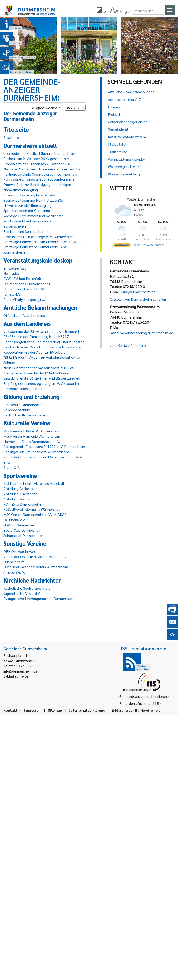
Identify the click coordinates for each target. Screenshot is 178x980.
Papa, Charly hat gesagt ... (24, 299)
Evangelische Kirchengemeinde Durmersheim (39, 598)
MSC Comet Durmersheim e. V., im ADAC (35, 514)
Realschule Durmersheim (23, 405)
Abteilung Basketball (20, 489)
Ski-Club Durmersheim (20, 525)
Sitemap (55, 710)
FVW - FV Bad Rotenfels (23, 278)
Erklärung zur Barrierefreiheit (136, 710)
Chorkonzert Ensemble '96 (24, 289)
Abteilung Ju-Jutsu (18, 499)
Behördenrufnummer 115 (139, 703)
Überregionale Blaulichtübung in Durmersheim (39, 153)
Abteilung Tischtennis (20, 494)
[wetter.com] (122, 248)
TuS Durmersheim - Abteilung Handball (34, 483)
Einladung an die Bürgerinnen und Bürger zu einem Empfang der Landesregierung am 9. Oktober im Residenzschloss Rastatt (42, 383)
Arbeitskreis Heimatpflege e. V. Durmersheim (39, 237)
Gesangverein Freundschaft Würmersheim (36, 452)
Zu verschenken (16, 226)
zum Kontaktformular (127, 345)
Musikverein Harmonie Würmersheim (32, 436)
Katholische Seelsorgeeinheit (27, 588)
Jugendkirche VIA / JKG (22, 593)
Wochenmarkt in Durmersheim (27, 221)
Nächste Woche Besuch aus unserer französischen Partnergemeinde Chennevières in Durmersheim (43, 172)
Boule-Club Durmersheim (23, 530)
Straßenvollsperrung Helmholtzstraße (33, 200)
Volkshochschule (17, 410)
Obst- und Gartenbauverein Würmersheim (36, 567)
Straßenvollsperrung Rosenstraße (30, 195)
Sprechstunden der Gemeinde (27, 210)
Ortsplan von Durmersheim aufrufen (138, 299)
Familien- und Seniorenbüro (24, 231)
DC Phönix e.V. (14, 520)
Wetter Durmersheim (144, 199)
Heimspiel (11, 273)
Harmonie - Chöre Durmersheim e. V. (32, 441)
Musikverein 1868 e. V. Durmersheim (32, 431)
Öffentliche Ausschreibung (24, 315)
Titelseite (11, 137)
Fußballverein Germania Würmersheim (33, 509)
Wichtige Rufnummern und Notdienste (34, 216)
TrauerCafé (12, 467)
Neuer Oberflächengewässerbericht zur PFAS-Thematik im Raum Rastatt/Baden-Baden (39, 370)
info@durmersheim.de (138, 292)
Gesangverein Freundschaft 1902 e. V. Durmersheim (44, 446)
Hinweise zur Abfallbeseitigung (27, 205)
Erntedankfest (15, 268)
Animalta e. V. (14, 572)
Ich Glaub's (12, 294)
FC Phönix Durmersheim (22, 504)
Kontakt (10, 710)
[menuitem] (101, 11)
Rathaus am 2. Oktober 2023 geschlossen (37, 159)
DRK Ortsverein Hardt (21, 551)
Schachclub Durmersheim (23, 535)
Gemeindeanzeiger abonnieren (143, 696)
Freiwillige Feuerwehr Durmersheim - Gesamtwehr (43, 242)
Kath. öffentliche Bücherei (24, 415)
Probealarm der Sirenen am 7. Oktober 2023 (38, 164)
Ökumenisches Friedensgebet (27, 284)
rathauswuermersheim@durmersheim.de (142, 333)
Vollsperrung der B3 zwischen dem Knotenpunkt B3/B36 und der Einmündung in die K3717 (41, 334)
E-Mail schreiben (17, 676)
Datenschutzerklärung (87, 710)
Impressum (33, 710)
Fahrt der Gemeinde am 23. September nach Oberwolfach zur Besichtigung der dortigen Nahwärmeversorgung (39, 184)
